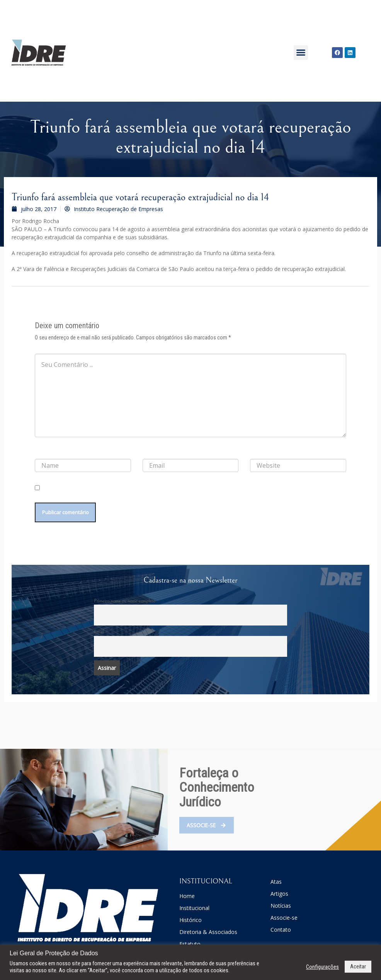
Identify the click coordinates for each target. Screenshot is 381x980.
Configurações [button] (322, 967)
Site (254, 453)
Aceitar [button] (358, 966)
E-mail (151, 453)
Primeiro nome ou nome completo (125, 602)
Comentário (48, 348)
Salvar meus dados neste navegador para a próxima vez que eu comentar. (107, 496)
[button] (301, 53)
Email (99, 634)
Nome (43, 453)
